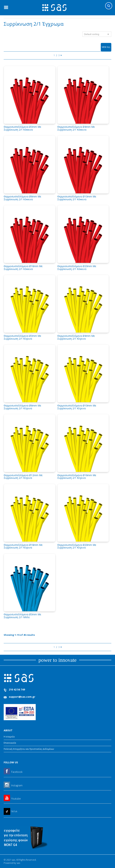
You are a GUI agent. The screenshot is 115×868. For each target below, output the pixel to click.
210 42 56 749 (17, 689)
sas (18, 863)
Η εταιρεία (9, 737)
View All (106, 47)
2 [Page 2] (57, 55)
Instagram (17, 785)
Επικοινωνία (10, 743)
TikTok (14, 811)
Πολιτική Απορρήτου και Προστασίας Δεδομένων (29, 749)
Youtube (16, 799)
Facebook (17, 772)
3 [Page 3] (59, 55)
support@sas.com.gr (22, 697)
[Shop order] (97, 34)
